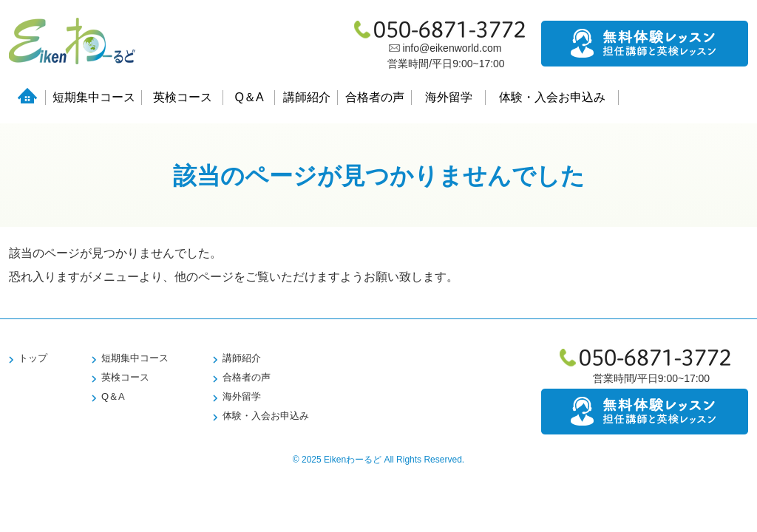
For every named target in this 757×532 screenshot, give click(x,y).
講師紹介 (307, 97)
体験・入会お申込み (552, 97)
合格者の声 (375, 97)
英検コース (183, 97)
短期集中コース (94, 97)
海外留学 (449, 97)
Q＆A (249, 97)
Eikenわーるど (353, 460)
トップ (33, 358)
